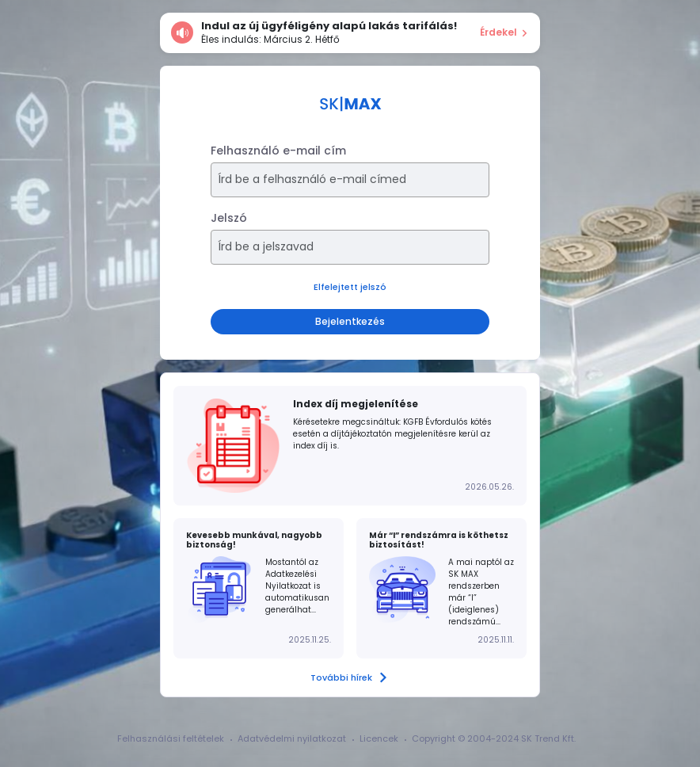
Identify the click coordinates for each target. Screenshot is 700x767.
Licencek (379, 738)
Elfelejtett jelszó (350, 287)
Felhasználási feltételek (171, 738)
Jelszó (229, 218)
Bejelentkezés (350, 321)
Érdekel (504, 32)
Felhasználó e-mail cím (278, 151)
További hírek (350, 677)
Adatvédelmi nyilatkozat (292, 738)
